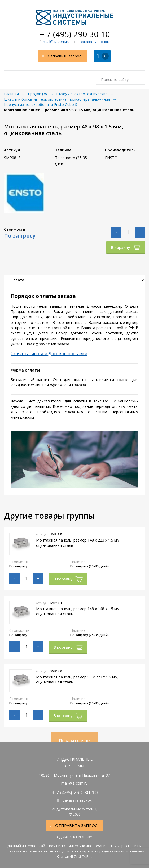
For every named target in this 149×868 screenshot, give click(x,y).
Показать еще (74, 741)
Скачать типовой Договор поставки (49, 354)
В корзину (126, 248)
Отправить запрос (60, 56)
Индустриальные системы (74, 17)
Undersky (84, 837)
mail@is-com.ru (55, 41)
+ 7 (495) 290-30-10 (75, 34)
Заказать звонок (92, 42)
